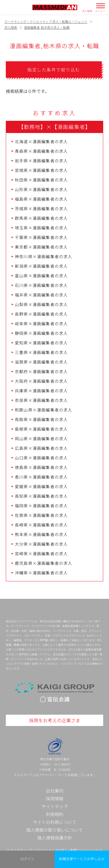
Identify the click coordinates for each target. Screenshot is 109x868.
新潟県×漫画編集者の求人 (41, 266)
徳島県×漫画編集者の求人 (41, 467)
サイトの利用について (55, 822)
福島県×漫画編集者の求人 (41, 199)
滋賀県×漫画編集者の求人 (41, 362)
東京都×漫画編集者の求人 (41, 247)
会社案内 (55, 791)
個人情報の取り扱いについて (54, 830)
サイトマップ (55, 806)
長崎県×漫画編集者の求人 (41, 525)
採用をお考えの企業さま (55, 720)
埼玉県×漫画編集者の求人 (41, 228)
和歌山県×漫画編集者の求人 (44, 410)
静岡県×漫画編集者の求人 (41, 333)
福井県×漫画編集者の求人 (41, 295)
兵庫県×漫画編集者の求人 (41, 391)
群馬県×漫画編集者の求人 (41, 218)
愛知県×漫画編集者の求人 (41, 343)
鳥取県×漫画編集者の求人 (41, 419)
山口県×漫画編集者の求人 (41, 458)
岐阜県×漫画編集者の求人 (41, 324)
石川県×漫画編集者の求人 (41, 285)
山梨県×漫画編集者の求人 (41, 304)
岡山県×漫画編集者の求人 (41, 439)
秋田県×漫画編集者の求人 (41, 180)
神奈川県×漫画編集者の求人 (44, 256)
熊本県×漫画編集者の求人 (41, 534)
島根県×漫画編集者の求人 (41, 429)
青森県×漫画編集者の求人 (41, 151)
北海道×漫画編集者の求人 (41, 141)
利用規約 (55, 814)
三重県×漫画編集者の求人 (41, 352)
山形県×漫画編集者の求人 (41, 189)
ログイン (27, 859)
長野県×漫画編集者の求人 (41, 314)
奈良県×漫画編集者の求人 (41, 400)
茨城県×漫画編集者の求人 (41, 209)
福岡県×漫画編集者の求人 (41, 506)
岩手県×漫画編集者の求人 (41, 161)
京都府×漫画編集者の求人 (41, 371)
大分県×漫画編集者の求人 (41, 544)
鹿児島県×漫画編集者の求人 (44, 563)
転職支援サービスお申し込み (82, 859)
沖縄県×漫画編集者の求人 (41, 573)
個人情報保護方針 (55, 838)
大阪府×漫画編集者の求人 (41, 381)
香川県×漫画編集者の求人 (41, 477)
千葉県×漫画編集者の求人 (41, 237)
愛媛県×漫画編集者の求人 (41, 486)
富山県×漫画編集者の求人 (41, 276)
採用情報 (55, 798)
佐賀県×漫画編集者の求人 (41, 515)
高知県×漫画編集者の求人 (41, 496)
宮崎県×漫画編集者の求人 (41, 553)
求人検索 (87, 11)
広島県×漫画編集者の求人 (41, 448)
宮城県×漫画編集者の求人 (41, 170)
